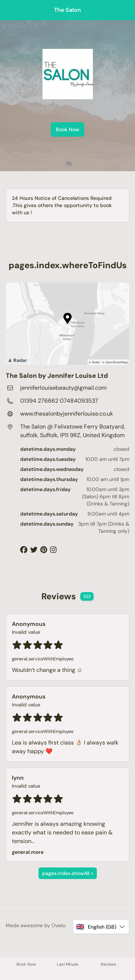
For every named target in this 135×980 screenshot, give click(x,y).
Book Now (67, 129)
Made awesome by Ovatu (36, 925)
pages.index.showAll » (68, 873)
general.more (28, 852)
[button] (101, 927)
